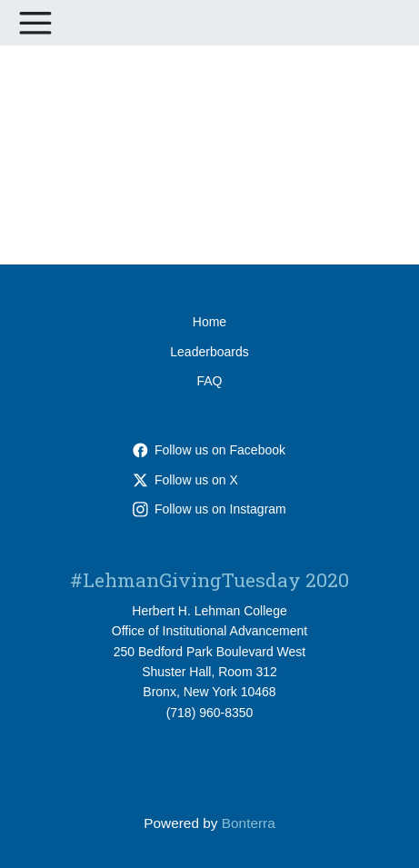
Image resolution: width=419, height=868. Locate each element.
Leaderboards (209, 352)
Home (209, 322)
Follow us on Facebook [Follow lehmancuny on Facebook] (209, 450)
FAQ (209, 381)
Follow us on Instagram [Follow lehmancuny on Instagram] (209, 509)
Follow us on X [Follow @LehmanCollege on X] (185, 480)
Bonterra (249, 823)
